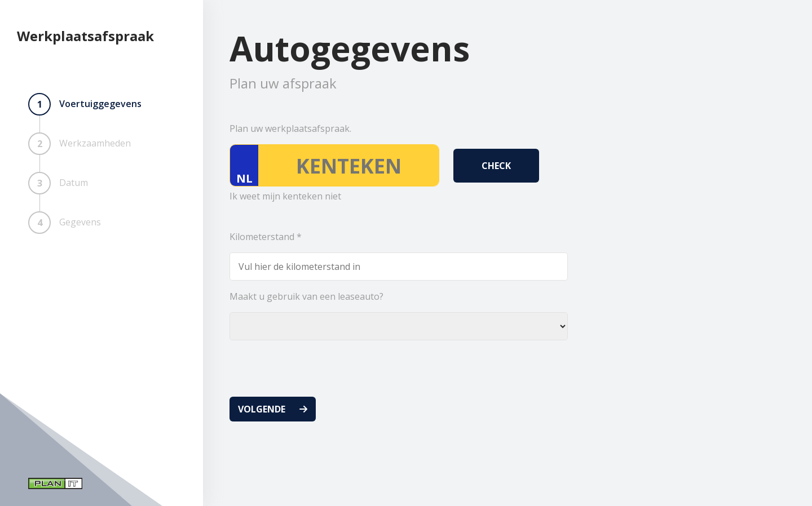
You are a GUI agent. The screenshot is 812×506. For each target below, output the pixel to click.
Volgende (262, 409)
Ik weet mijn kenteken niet (285, 196)
